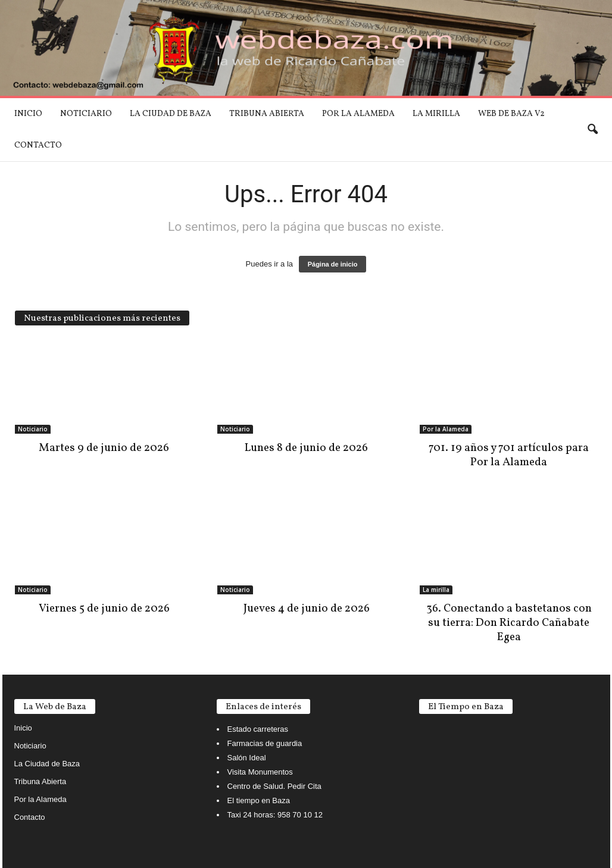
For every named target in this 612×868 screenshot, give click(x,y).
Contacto (38, 145)
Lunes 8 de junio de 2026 (306, 448)
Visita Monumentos (260, 772)
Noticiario (86, 114)
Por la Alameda (358, 114)
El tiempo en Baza (259, 800)
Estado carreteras (258, 729)
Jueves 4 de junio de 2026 (307, 609)
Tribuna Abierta (267, 114)
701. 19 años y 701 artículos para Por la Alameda (509, 455)
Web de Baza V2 (511, 114)
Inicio (28, 114)
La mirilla (436, 114)
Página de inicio (333, 264)
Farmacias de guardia (265, 743)
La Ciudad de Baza (171, 114)
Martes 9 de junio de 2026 (104, 448)
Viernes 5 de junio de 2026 (104, 609)
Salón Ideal (247, 758)
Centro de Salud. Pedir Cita (274, 786)
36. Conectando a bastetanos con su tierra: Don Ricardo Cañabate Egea (509, 623)
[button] (592, 130)
